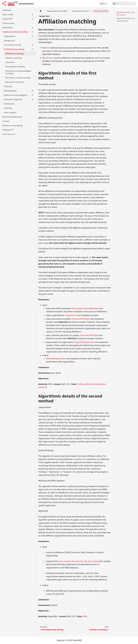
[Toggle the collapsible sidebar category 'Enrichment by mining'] (32, 49)
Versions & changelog (12, 125)
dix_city (84, 561)
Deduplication (10, 91)
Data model (8, 14)
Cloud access (8, 23)
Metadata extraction (15, 82)
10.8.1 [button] (102, 4)
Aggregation (10, 36)
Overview (7, 10)
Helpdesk (8, 130)
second (49, 58)
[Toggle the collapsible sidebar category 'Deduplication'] (32, 91)
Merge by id (9, 41)
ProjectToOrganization (84, 342)
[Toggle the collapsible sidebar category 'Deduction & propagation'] (32, 95)
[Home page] (41, 11)
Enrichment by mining (14, 49)
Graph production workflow (15, 32)
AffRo (85, 616)
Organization (71, 315)
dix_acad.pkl (65, 561)
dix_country (93, 561)
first (48, 48)
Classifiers (10, 62)
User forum (9, 134)
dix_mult (75, 561)
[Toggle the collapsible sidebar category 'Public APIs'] (32, 19)
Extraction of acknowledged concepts (18, 72)
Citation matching (14, 58)
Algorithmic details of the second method (126, 20)
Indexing (8, 108)
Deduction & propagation (16, 95)
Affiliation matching (14, 54)
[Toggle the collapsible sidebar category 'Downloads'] (32, 28)
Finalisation (9, 104)
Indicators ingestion (13, 99)
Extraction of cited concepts (18, 78)
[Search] (124, 4)
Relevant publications (12, 117)
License (6, 121)
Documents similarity (15, 67)
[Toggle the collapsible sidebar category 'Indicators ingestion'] (32, 99)
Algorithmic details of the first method (126, 14)
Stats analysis (10, 112)
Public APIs (8, 19)
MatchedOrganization (56, 359)
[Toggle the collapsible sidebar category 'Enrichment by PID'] (32, 45)
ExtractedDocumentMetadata (85, 308)
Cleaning (8, 86)
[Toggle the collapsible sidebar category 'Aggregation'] (32, 36)
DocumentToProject (81, 319)
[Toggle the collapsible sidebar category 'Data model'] (32, 14)
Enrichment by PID (12, 45)
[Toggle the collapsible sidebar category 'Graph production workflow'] (32, 32)
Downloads (8, 28)
